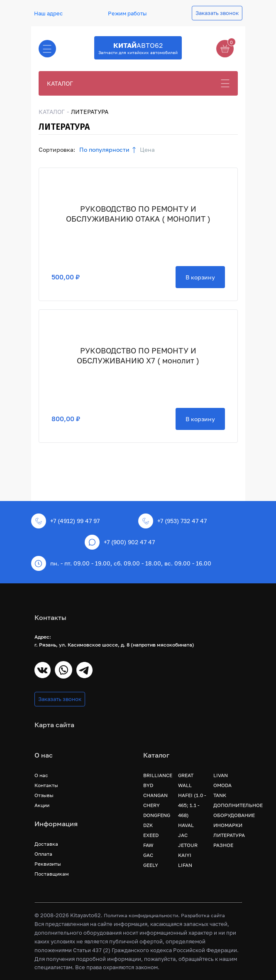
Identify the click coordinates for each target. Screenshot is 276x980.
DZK (148, 825)
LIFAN (185, 865)
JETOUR (188, 845)
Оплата (43, 854)
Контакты (46, 785)
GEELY (151, 865)
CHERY (151, 805)
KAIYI (185, 855)
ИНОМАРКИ (228, 825)
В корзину (200, 277)
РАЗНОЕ (223, 845)
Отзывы (44, 795)
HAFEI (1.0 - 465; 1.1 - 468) (192, 805)
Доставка (46, 844)
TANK (220, 795)
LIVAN (221, 775)
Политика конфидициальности (141, 915)
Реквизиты (48, 864)
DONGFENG (157, 815)
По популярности (104, 149)
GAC (148, 855)
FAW (148, 845)
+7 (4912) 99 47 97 (65, 521)
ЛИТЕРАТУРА (229, 835)
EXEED (151, 835)
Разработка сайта (203, 915)
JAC (183, 835)
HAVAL (186, 825)
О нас (41, 775)
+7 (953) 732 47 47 (172, 521)
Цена (147, 149)
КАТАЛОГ (60, 83)
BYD (148, 785)
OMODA (222, 785)
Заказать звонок (217, 13)
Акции (42, 805)
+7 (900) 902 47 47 (120, 542)
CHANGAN (155, 795)
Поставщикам (52, 874)
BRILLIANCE (158, 775)
